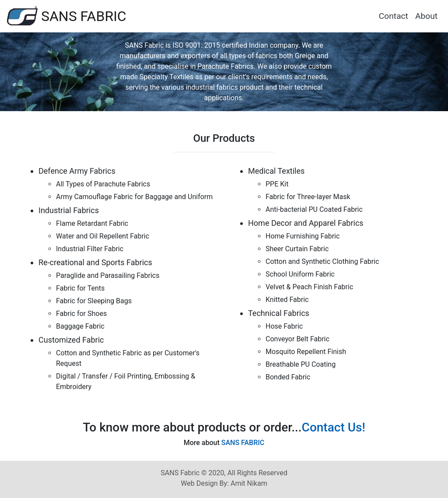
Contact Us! (334, 427)
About (426, 16)
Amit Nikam (248, 483)
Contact (394, 16)
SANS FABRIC (67, 16)
